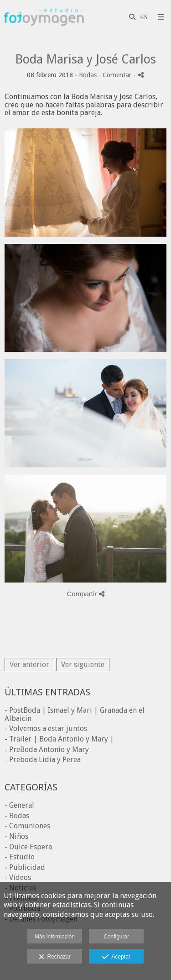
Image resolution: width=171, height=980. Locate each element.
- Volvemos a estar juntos (46, 728)
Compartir (85, 594)
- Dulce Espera (28, 847)
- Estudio (20, 857)
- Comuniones (27, 826)
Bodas (88, 75)
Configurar (116, 937)
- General (19, 805)
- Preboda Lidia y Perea (43, 760)
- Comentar (116, 75)
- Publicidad (25, 867)
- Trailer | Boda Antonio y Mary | (59, 739)
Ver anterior (29, 665)
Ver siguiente (83, 665)
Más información (55, 937)
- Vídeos (18, 877)
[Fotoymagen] (44, 17)
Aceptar (116, 957)
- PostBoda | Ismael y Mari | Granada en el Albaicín (75, 714)
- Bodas (17, 816)
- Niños (16, 836)
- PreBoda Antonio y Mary (47, 750)
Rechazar (55, 957)
